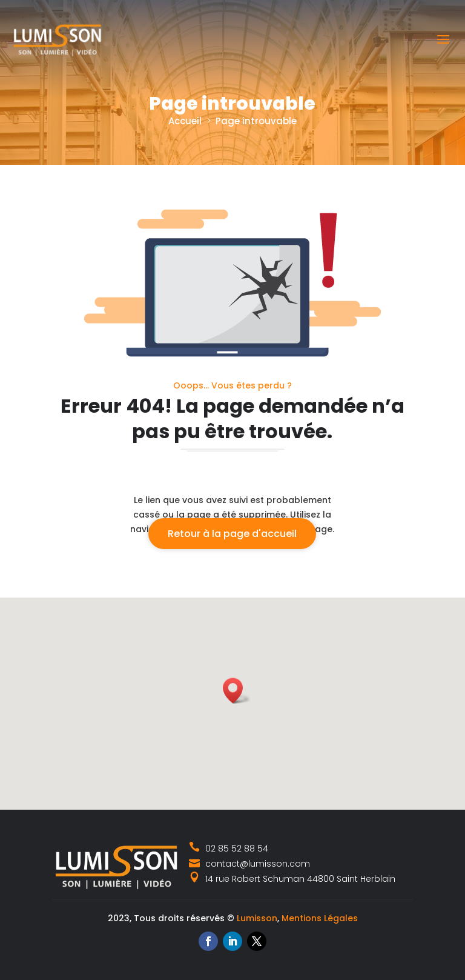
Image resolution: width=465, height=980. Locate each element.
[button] (237, 691)
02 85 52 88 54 (229, 848)
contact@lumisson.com (249, 864)
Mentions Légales (320, 918)
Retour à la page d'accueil (232, 534)
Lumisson (257, 918)
